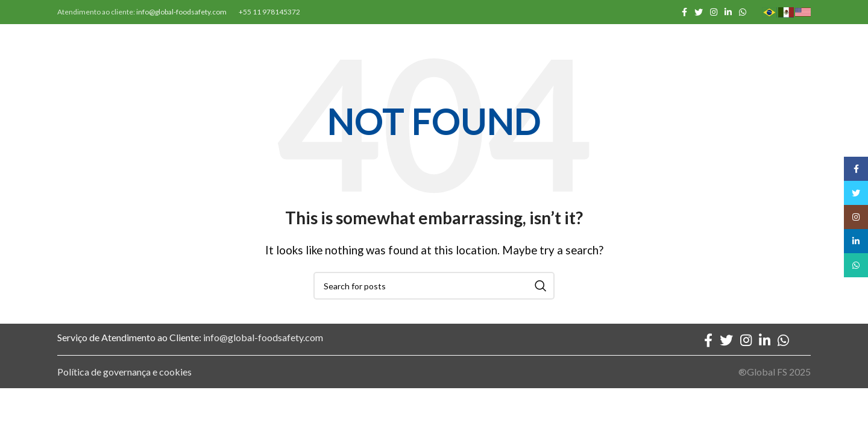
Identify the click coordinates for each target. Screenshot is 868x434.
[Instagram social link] (714, 12)
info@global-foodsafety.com (181, 12)
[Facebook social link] (684, 12)
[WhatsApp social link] (743, 12)
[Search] (434, 286)
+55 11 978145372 (269, 12)
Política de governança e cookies (124, 372)
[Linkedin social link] (728, 12)
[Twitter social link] (699, 12)
